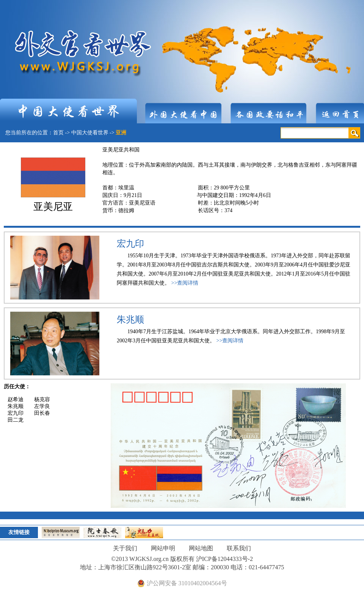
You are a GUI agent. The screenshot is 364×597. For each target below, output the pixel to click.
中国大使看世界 (90, 133)
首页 (58, 133)
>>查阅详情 (185, 283)
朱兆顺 (130, 320)
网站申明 (163, 548)
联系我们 (239, 548)
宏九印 (130, 244)
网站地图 (201, 548)
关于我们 (125, 548)
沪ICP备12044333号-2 (224, 559)
